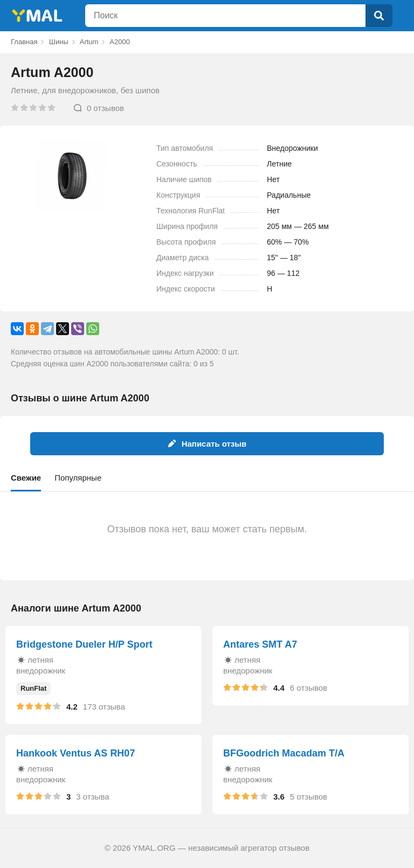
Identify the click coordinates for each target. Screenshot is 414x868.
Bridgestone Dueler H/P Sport (84, 644)
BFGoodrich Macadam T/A (284, 753)
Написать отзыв (207, 444)
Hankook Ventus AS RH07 (75, 753)
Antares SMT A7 (260, 644)
